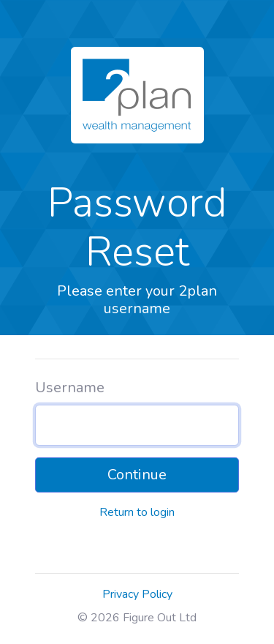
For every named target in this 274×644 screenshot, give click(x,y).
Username (70, 387)
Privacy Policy (137, 594)
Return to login (137, 512)
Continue (137, 475)
